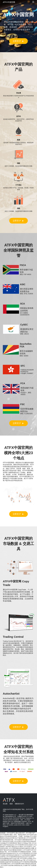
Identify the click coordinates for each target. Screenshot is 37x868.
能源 (11, 804)
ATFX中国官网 (9, 2)
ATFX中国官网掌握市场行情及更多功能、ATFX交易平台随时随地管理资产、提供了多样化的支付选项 (18, 840)
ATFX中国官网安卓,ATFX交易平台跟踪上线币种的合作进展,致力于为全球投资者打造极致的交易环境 (18, 855)
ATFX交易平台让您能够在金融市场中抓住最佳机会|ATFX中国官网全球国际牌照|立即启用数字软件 (18, 862)
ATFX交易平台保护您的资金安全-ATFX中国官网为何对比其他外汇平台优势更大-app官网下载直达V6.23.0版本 (18, 845)
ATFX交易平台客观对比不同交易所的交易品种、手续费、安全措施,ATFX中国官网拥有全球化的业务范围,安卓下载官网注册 (18, 836)
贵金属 (5, 804)
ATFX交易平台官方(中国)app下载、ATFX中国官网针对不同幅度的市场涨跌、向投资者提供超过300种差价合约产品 (18, 852)
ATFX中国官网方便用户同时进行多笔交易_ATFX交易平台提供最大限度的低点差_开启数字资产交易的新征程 (18, 865)
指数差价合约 (19, 804)
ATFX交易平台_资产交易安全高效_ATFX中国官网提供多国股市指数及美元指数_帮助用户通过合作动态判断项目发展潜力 (18, 848)
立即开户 (18, 41)
